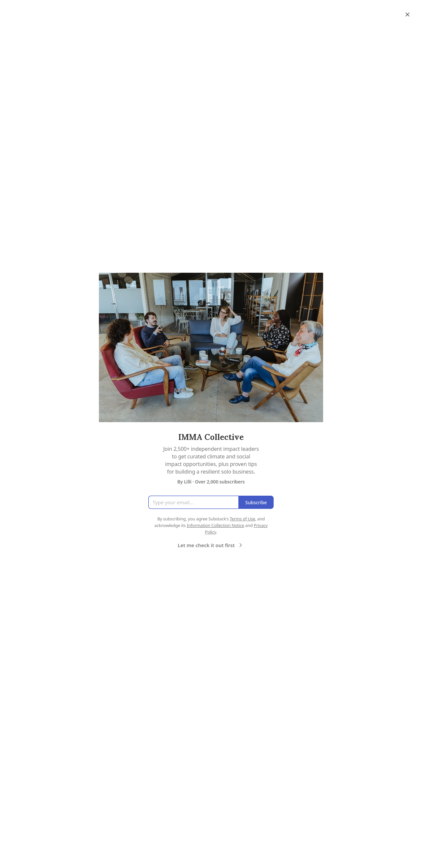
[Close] (407, 15)
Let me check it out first (211, 545)
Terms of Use (242, 519)
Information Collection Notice (215, 525)
